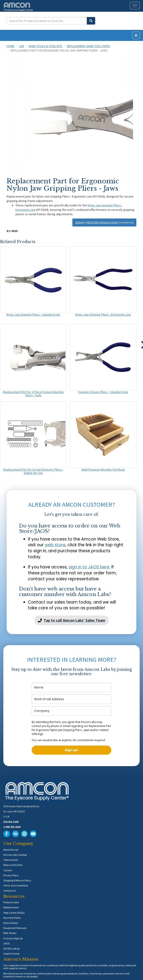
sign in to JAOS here (89, 567)
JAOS (6, 943)
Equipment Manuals (15, 928)
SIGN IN (79, 222)
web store (55, 545)
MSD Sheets (10, 933)
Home (11, 46)
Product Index (11, 902)
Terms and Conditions (16, 885)
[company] (71, 711)
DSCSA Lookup (11, 948)
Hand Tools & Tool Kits (45, 46)
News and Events (13, 865)
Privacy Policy (11, 875)
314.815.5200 (11, 822)
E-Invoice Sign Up (13, 938)
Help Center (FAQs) (14, 913)
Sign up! (71, 750)
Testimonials (11, 860)
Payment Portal (12, 918)
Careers (8, 870)
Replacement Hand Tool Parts (88, 46)
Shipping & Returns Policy (17, 880)
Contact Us (10, 891)
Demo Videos (11, 923)
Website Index (11, 907)
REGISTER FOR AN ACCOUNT (103, 222)
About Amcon (11, 850)
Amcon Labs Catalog (15, 855)
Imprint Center (12, 954)
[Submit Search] (91, 21)
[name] (71, 688)
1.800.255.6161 (12, 827)
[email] (71, 699)
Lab (21, 46)
